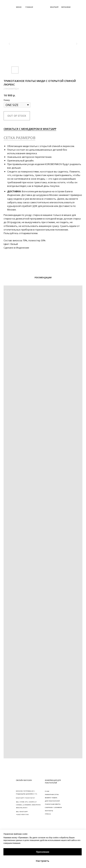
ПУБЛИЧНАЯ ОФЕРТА (53, 804)
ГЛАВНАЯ (29, 7)
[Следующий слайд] (77, 44)
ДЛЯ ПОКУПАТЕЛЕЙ (52, 801)
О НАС (47, 791)
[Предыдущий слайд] (9, 44)
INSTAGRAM (66, 7)
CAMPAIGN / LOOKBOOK (53, 807)
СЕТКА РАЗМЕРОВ (19, 138)
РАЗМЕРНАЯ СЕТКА (52, 794)
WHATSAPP (54, 7)
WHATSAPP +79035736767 (25, 798)
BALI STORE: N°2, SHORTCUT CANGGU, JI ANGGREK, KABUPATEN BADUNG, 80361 (28, 805)
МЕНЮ (19, 7)
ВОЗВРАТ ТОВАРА (51, 798)
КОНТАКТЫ (49, 811)
